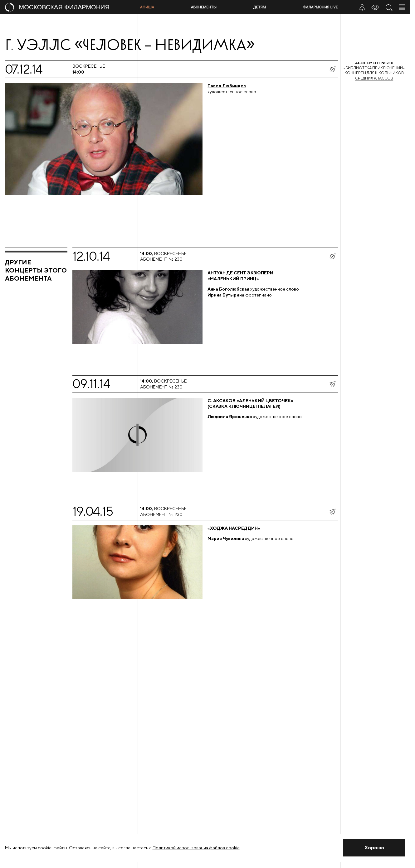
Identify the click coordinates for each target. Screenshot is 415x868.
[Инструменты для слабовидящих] (375, 7)
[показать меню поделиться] (332, 69)
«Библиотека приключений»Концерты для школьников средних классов (374, 70)
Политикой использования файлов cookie (196, 848)
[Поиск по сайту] (389, 7)
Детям (260, 7)
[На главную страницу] (70, 7)
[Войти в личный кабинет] (362, 7)
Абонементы (204, 7)
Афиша (147, 7)
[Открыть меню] (402, 7)
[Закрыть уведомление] (374, 848)
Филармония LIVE (320, 7)
